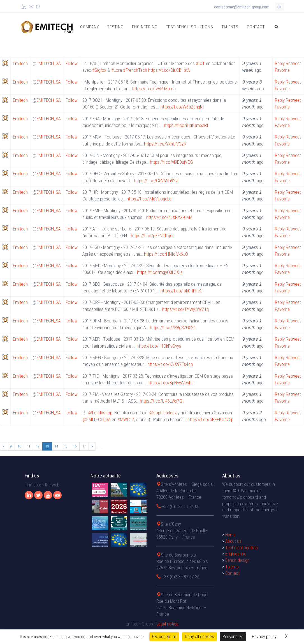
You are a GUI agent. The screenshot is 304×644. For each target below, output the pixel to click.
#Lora (117, 70)
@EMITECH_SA (97, 419)
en (280, 7)
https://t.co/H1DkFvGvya (159, 346)
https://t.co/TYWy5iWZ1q (185, 309)
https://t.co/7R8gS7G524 (173, 327)
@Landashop (100, 413)
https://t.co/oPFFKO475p (210, 419)
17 (84, 446)
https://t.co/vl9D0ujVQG (171, 162)
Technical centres (242, 616)
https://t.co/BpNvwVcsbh (170, 383)
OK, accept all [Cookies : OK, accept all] (164, 637)
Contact (256, 27)
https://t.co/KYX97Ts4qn (170, 364)
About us (233, 609)
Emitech (20, 63)
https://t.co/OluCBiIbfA (169, 70)
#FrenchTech (135, 70)
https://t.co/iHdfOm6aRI (186, 125)
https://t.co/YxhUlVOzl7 (165, 144)
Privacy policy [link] (264, 637)
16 (75, 446)
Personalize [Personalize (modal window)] (233, 637)
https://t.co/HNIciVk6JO (166, 254)
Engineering (145, 27)
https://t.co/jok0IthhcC (182, 291)
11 (29, 446)
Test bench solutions (190, 27)
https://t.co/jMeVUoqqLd (149, 199)
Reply (280, 63)
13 (47, 446)
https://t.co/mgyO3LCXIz (160, 272)
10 (19, 446)
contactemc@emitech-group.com (242, 7)
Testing (115, 27)
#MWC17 (126, 419)
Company (90, 27)
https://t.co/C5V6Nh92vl (156, 181)
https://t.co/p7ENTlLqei (152, 236)
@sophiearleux (163, 413)
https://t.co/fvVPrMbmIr (154, 89)
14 (56, 446)
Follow (72, 63)
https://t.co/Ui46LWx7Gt (162, 401)
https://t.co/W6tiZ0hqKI (182, 107)
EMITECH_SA (49, 63)
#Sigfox (99, 70)
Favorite (282, 70)
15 (66, 446)
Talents (230, 27)
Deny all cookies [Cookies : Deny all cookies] (199, 637)
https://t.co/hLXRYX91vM (169, 217)
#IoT (200, 63)
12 (38, 446)
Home (230, 603)
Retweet (293, 63)
